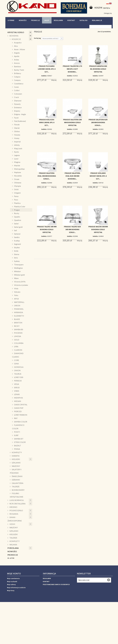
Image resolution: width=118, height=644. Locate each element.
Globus (17, 131)
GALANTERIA (17, 483)
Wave (16, 278)
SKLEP (47, 20)
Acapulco (18, 43)
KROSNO (13, 507)
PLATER (11, 558)
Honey (17, 138)
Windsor (17, 271)
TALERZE (15, 487)
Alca (16, 46)
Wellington (18, 268)
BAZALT (17, 446)
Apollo (17, 56)
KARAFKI (15, 456)
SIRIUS (17, 387)
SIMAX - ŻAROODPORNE (15, 519)
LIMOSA (17, 336)
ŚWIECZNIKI (17, 476)
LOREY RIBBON (20, 415)
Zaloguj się (108, 13)
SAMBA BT (19, 439)
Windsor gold (19, 275)
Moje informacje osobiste (16, 627)
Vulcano (17, 292)
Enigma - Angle (20, 114)
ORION (17, 305)
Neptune (17, 172)
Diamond (17, 101)
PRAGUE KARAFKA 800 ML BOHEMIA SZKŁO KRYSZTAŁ (98, 69)
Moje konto (14, 612)
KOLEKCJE (16, 39)
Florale (17, 124)
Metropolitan (19, 169)
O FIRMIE (11, 20)
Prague (17, 210)
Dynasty (17, 104)
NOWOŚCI (23, 20)
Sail (15, 230)
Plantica (17, 203)
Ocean (16, 179)
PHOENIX (18, 333)
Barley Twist (19, 70)
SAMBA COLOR (20, 422)
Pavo (16, 200)
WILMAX (13, 545)
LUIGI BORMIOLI (17, 500)
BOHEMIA (14, 36)
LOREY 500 (18, 377)
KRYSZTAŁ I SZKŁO (16, 32)
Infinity (17, 145)
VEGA (16, 384)
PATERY (11, 572)
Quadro (17, 217)
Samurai (17, 234)
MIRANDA (18, 312)
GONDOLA (19, 367)
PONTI (17, 432)
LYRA (16, 346)
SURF (16, 435)
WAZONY (16, 466)
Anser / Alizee (19, 49)
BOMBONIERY (18, 490)
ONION (17, 370)
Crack (16, 97)
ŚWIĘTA (11, 582)
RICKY (17, 326)
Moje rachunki (12, 620)
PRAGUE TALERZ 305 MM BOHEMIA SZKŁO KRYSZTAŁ (47, 229)
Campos (17, 80)
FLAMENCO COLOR (18, 427)
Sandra (17, 237)
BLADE (17, 319)
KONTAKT (71, 20)
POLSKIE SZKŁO (16, 510)
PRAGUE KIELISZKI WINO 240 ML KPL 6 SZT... (47, 122)
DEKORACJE (13, 586)
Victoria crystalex (21, 285)
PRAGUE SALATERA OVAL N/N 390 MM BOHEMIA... (72, 176)
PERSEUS (18, 381)
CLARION (18, 350)
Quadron (17, 220)
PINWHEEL (19, 309)
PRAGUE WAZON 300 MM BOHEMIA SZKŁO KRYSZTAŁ (98, 229)
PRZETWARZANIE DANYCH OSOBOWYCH (56, 623)
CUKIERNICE (13, 579)
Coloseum (18, 94)
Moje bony (11, 630)
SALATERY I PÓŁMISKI (16, 471)
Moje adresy (11, 623)
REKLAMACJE (97, 20)
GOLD (16, 340)
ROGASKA (14, 514)
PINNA (17, 449)
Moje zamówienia (13, 617)
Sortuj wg (37, 38)
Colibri (17, 90)
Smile (16, 251)
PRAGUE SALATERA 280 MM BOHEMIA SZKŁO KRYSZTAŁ (72, 122)
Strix (16, 258)
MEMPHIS (18, 398)
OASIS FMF (19, 408)
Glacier (17, 128)
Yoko (16, 295)
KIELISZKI (16, 459)
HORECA (11, 596)
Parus (16, 196)
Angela (17, 53)
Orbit (16, 189)
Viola (16, 288)
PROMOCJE (35, 20)
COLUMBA (19, 343)
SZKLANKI (16, 463)
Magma (17, 162)
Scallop (17, 241)
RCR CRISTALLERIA (17, 504)
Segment (17, 244)
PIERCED (18, 411)
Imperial (17, 142)
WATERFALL (19, 302)
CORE (16, 360)
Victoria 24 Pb (20, 282)
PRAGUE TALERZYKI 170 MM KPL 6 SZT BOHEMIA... (72, 69)
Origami (17, 193)
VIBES (16, 391)
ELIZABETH (19, 316)
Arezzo (17, 63)
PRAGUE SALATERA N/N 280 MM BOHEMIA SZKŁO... (98, 122)
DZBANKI (16, 480)
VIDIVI (12, 524)
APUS (16, 299)
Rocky (16, 213)
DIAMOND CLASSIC (18, 355)
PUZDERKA (12, 568)
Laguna (17, 155)
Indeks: (44, 76)
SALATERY (12, 575)
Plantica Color (19, 206)
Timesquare (19, 265)
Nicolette (18, 176)
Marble (17, 165)
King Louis (18, 148)
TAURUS (17, 374)
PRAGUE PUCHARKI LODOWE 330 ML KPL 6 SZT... (47, 69)
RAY (16, 418)
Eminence (18, 107)
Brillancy (17, 73)
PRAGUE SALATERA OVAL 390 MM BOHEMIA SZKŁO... (47, 176)
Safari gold (18, 227)
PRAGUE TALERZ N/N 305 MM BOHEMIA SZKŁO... (72, 229)
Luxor (16, 159)
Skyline (17, 247)
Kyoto (16, 152)
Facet (16, 118)
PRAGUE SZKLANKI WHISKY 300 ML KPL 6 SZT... (98, 176)
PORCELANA (13, 548)
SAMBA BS (18, 329)
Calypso (17, 77)
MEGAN (17, 401)
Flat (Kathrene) (20, 121)
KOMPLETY (17, 452)
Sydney (17, 261)
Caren (16, 87)
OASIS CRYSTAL (21, 405)
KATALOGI (84, 20)
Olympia (17, 186)
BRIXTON (18, 323)
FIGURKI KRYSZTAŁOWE (17, 495)
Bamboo (17, 66)
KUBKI (10, 565)
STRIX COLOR (20, 442)
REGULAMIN (58, 20)
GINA (16, 364)
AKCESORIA (13, 589)
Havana (17, 135)
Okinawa (17, 183)
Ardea (16, 60)
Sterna (16, 254)
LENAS (17, 394)
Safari (16, 224)
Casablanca (18, 84)
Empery (17, 111)
